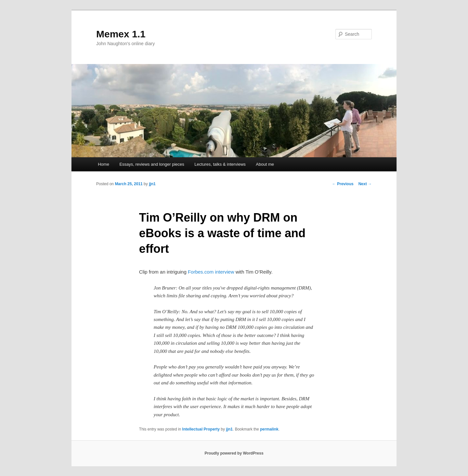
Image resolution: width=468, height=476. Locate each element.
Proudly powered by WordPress (234, 453)
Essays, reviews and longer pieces (152, 164)
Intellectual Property (201, 429)
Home (104, 164)
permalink (269, 429)
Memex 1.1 (121, 34)
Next (365, 184)
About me (265, 164)
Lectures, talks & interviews (220, 164)
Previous (343, 184)
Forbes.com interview (211, 272)
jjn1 (152, 184)
